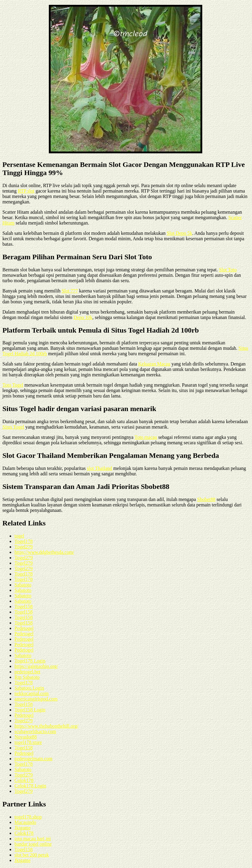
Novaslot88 (26, 737)
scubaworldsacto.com (35, 731)
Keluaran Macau (154, 364)
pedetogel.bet (27, 672)
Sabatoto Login (29, 688)
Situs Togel (13, 427)
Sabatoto (23, 585)
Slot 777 (70, 291)
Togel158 (24, 606)
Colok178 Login (30, 786)
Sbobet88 (206, 499)
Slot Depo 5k (179, 233)
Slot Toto (228, 270)
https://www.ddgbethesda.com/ (44, 552)
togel (19, 536)
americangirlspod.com (36, 699)
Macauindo (25, 822)
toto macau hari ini (33, 839)
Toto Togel (13, 385)
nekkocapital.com (32, 693)
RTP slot (26, 191)
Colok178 (24, 780)
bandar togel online (33, 844)
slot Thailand (99, 468)
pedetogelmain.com (33, 759)
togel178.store (28, 742)
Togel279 (24, 547)
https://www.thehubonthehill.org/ (46, 726)
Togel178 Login (30, 661)
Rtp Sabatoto (27, 677)
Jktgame (22, 828)
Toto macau (146, 437)
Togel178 (24, 541)
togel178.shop (28, 817)
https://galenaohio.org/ (36, 666)
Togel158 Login (30, 710)
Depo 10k (83, 317)
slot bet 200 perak (32, 855)
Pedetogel (24, 628)
